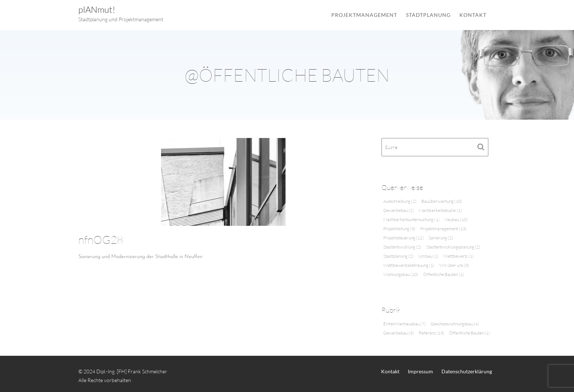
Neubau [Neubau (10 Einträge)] (456, 219)
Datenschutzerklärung (467, 371)
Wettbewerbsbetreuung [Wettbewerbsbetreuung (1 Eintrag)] (409, 265)
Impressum (420, 371)
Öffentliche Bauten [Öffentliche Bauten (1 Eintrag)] (444, 274)
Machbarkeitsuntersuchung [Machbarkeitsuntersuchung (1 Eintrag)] (411, 219)
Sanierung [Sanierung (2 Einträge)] (441, 238)
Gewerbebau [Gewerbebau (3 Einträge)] (399, 333)
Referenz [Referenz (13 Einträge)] (432, 333)
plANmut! (97, 10)
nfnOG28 (101, 240)
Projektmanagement (364, 15)
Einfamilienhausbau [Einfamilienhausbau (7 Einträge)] (405, 324)
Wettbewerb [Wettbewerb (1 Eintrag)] (459, 256)
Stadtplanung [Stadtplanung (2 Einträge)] (398, 256)
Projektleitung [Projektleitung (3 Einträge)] (399, 229)
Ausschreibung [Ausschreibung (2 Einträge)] (400, 201)
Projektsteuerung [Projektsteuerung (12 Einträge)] (404, 238)
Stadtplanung (428, 15)
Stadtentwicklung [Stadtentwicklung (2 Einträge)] (402, 247)
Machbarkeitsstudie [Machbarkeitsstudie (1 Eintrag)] (440, 210)
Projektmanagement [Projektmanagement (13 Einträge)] (443, 229)
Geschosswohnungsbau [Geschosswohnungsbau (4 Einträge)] (455, 324)
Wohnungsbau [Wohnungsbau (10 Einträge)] (401, 274)
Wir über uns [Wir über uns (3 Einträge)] (454, 265)
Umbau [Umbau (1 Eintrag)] (428, 256)
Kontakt (473, 15)
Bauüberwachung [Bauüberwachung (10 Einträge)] (442, 201)
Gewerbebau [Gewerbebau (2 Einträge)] (399, 210)
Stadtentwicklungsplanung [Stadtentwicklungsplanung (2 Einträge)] (453, 247)
